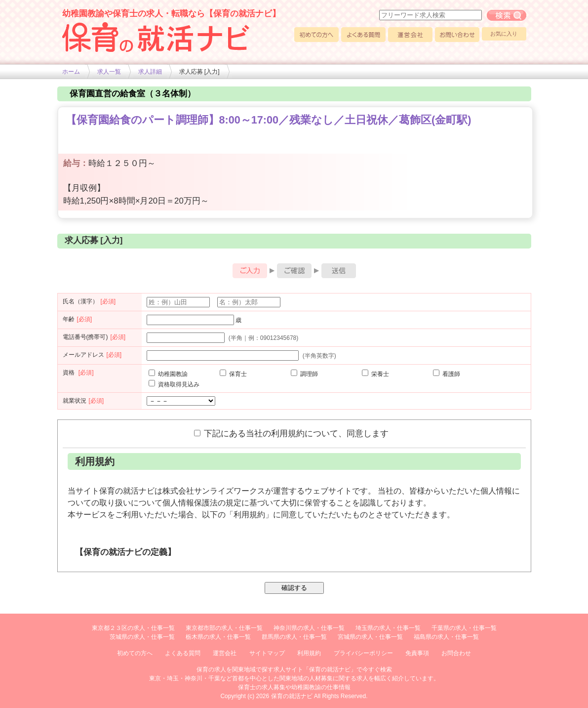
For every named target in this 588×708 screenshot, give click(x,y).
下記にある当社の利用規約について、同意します (292, 433)
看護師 (447, 374)
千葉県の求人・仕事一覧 (464, 628)
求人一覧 (109, 72)
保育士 (233, 374)
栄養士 (375, 374)
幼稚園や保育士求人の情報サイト (156, 37)
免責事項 (417, 653)
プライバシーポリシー (363, 653)
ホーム (71, 72)
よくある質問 (363, 35)
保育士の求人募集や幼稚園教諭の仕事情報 (294, 687)
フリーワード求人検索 (507, 15)
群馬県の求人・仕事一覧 (294, 637)
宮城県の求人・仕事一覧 (370, 637)
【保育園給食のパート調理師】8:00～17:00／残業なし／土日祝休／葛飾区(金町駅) (269, 120)
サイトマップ (267, 653)
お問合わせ (456, 653)
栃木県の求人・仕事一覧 (218, 637)
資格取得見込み (174, 384)
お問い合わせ (457, 35)
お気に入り (504, 34)
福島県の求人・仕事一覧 (446, 637)
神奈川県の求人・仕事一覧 (309, 628)
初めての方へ (316, 35)
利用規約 (309, 653)
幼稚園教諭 (168, 374)
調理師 (304, 374)
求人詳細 (150, 72)
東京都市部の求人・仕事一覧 (224, 628)
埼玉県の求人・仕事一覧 (388, 628)
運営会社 (410, 35)
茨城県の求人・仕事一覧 (142, 637)
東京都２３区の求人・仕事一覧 (133, 628)
